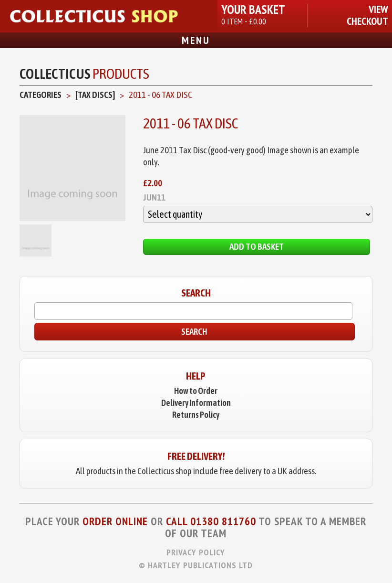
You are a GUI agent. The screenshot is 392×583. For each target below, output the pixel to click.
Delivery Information (196, 403)
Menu (196, 40)
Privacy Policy (196, 552)
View (378, 9)
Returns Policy (196, 415)
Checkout (367, 21)
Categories (41, 95)
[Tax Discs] (95, 95)
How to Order (196, 391)
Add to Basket (257, 246)
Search (194, 331)
